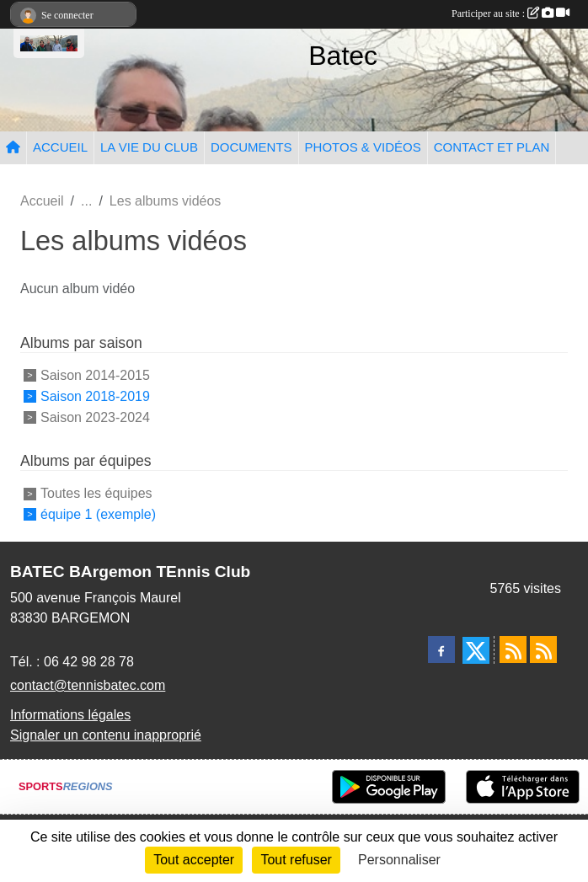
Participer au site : (510, 13)
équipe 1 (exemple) (98, 514)
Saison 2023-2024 (95, 417)
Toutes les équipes (96, 493)
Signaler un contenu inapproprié (106, 735)
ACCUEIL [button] (60, 147)
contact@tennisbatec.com (88, 685)
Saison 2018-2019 (95, 396)
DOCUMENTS (251, 147)
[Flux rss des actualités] (513, 649)
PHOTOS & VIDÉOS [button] (363, 147)
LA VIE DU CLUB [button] (149, 147)
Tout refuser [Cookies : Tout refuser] (296, 860)
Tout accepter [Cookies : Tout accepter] (194, 860)
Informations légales (70, 715)
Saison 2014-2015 (95, 375)
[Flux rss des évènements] (543, 649)
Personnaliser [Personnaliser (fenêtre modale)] (399, 860)
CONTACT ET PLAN (492, 147)
